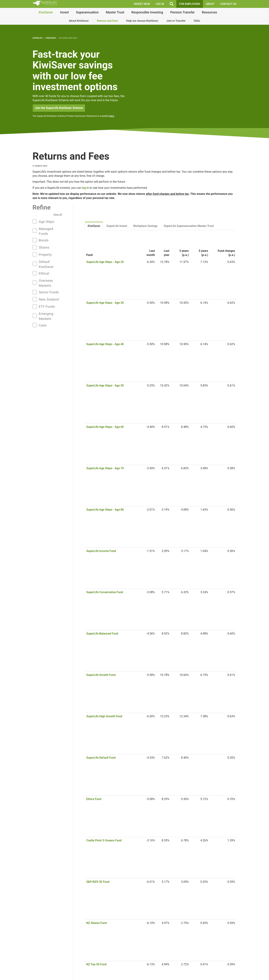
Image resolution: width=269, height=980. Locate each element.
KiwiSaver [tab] (94, 226)
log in (85, 188)
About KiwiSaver (79, 21)
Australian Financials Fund (103, 455)
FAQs (197, 21)
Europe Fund (94, 559)
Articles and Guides (23, 970)
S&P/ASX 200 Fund (99, 419)
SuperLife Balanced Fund (102, 326)
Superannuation (87, 12)
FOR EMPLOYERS (190, 4)
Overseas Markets (46, 283)
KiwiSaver (46, 12)
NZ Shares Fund (96, 376)
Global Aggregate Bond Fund (105, 601)
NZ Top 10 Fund (96, 390)
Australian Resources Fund (103, 462)
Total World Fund (97, 530)
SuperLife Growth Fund (101, 333)
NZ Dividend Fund (98, 405)
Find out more (109, 976)
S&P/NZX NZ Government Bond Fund (110, 580)
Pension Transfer (182, 12)
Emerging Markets (46, 316)
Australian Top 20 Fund (101, 433)
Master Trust (115, 12)
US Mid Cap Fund (97, 497)
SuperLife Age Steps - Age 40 (105, 276)
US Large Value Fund (100, 490)
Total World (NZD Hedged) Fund (107, 537)
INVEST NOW (142, 4)
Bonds (44, 240)
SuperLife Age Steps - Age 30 (105, 269)
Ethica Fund (94, 355)
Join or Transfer (176, 21)
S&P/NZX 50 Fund (98, 369)
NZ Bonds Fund (96, 573)
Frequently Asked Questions (29, 966)
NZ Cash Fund (95, 608)
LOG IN (160, 4)
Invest (65, 12)
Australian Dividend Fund (102, 447)
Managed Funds (46, 231)
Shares (44, 247)
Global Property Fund (100, 566)
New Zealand (49, 299)
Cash (43, 325)
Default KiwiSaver (46, 264)
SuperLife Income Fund (101, 312)
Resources (209, 12)
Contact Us (228, 4)
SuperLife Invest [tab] (117, 226)
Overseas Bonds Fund (100, 587)
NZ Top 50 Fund (96, 383)
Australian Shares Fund (101, 426)
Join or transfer (221, 874)
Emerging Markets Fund (101, 551)
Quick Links (244, 972)
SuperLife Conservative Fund (105, 319)
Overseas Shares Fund (101, 512)
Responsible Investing (147, 12)
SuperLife (37, 38)
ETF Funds (47, 307)
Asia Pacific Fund (97, 544)
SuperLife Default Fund (101, 348)
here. (112, 116)
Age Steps (47, 222)
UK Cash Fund (95, 616)
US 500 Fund (94, 476)
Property (45, 255)
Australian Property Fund (102, 469)
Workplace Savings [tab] (145, 226)
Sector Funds (49, 292)
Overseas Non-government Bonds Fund (111, 594)
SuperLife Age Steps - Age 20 (105, 262)
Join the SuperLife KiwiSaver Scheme (59, 108)
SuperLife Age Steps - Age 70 (105, 298)
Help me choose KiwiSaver (142, 21)
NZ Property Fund (98, 412)
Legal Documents (22, 974)
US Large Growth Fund (101, 483)
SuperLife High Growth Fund (104, 340)
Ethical (44, 273)
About (210, 4)
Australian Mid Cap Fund (102, 440)
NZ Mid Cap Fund (97, 397)
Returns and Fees (107, 21)
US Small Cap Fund (98, 505)
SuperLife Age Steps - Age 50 (105, 283)
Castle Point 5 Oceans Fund (104, 362)
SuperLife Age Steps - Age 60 (105, 290)
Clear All (58, 214)
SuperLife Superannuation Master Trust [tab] (189, 226)
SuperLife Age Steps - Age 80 (105, 305)
